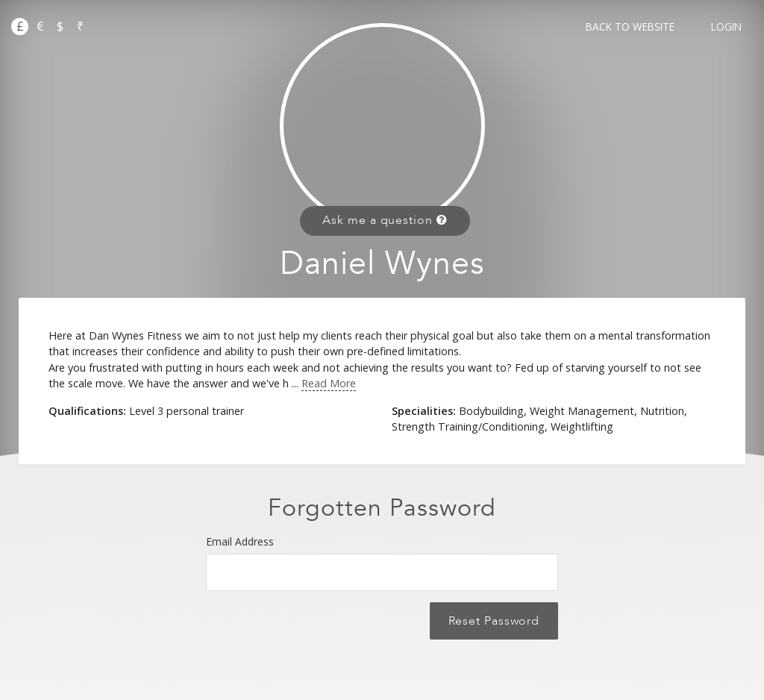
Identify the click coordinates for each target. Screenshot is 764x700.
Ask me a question (385, 220)
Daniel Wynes (382, 264)
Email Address (382, 563)
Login (726, 26)
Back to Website (630, 26)
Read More (329, 383)
